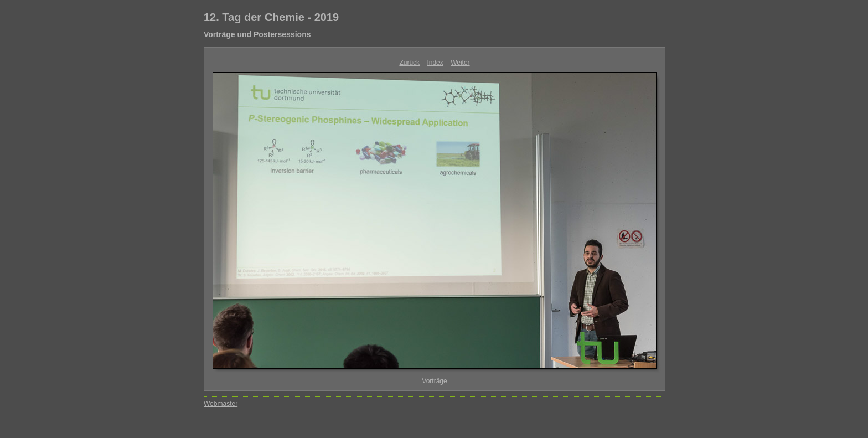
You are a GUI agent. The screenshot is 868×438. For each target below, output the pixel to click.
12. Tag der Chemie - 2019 (271, 17)
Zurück (409, 63)
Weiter (460, 63)
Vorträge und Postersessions (257, 34)
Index (435, 63)
